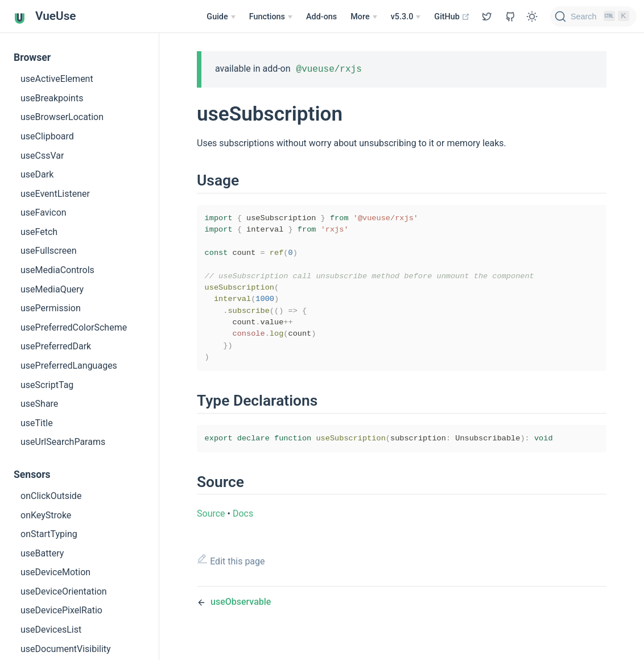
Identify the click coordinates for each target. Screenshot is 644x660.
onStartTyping (49, 534)
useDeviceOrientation (64, 591)
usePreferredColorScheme (74, 327)
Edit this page (231, 575)
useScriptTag (47, 385)
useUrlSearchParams (63, 442)
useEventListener (55, 194)
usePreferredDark (56, 346)
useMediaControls (57, 270)
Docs (243, 528)
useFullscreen (49, 251)
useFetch (39, 232)
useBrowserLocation (62, 117)
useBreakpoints (52, 98)
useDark (37, 174)
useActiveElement (57, 79)
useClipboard (47, 136)
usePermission (51, 308)
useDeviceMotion (55, 572)
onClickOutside (51, 496)
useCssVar (42, 156)
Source (211, 528)
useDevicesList (51, 630)
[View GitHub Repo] (487, 16)
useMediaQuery (52, 289)
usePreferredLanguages (69, 366)
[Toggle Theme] (532, 16)
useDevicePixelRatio (61, 610)
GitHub (452, 17)
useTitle (37, 423)
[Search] (593, 16)
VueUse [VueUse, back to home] (45, 17)
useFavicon (44, 213)
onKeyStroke (46, 515)
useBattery (42, 553)
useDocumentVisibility (66, 649)
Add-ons (321, 17)
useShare (39, 404)
